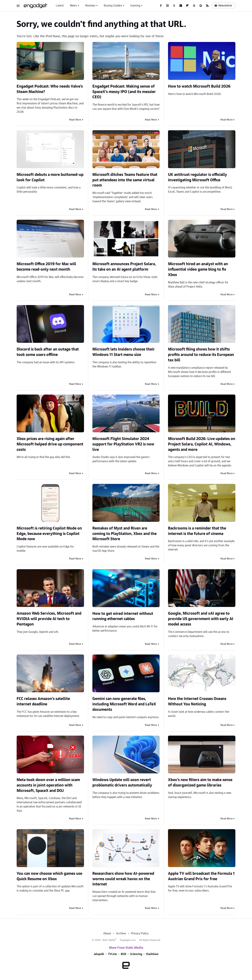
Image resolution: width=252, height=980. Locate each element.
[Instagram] (167, 6)
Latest (60, 6)
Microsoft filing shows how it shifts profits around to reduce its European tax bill (201, 355)
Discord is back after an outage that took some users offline (48, 352)
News (73, 6)
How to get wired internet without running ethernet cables (123, 616)
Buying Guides (113, 6)
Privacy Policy (140, 933)
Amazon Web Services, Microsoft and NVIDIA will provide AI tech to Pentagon (49, 619)
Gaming (135, 6)
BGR (123, 954)
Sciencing (136, 954)
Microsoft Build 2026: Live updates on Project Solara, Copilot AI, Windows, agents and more (202, 444)
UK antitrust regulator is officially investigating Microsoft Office (197, 177)
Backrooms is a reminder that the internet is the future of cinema (197, 531)
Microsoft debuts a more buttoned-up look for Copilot (50, 177)
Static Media (109, 940)
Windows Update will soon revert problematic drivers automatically (122, 783)
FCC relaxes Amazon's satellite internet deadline (43, 701)
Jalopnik (99, 954)
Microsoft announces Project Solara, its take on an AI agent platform (124, 267)
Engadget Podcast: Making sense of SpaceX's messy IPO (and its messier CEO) (124, 92)
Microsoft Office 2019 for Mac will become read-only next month (46, 267)
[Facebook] (161, 6)
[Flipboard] (187, 6)
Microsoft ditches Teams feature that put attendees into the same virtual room (125, 180)
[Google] (201, 6)
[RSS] (207, 6)
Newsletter (223, 6)
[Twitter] (174, 6)
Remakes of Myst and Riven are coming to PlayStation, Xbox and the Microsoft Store (125, 534)
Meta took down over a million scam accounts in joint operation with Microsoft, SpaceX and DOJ (48, 785)
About (107, 933)
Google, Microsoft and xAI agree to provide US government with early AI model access (201, 619)
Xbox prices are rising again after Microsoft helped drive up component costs (50, 444)
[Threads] (194, 6)
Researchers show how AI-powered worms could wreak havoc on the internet (123, 879)
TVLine (112, 954)
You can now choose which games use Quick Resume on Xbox (49, 876)
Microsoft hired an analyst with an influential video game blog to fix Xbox (198, 269)
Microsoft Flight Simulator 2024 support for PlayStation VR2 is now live (123, 444)
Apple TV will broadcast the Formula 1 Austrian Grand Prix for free (201, 876)
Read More (75, 120)
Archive (121, 933)
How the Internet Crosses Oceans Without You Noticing (197, 701)
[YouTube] (181, 6)
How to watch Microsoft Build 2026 (199, 86)
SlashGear (152, 954)
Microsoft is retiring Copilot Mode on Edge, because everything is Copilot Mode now (49, 534)
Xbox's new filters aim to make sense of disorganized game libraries (200, 783)
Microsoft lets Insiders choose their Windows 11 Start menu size (124, 352)
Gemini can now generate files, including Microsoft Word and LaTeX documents (124, 704)
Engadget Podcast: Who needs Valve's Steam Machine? (50, 89)
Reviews (90, 6)
